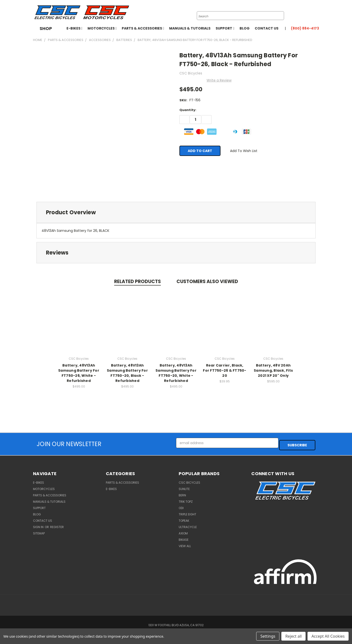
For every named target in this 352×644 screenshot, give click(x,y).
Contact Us (267, 28)
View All (185, 544)
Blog (245, 28)
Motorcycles (102, 28)
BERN (182, 493)
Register (57, 525)
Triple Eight (187, 512)
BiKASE (184, 537)
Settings (268, 636)
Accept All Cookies (328, 636)
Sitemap (39, 531)
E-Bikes (74, 28)
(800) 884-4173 (305, 28)
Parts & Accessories (143, 28)
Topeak (184, 518)
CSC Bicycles (189, 480)
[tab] (176, 212)
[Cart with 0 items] (318, 12)
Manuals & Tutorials (190, 28)
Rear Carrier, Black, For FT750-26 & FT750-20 (225, 370)
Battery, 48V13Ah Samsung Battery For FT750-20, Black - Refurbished (127, 373)
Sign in (39, 525)
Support (225, 28)
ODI (181, 506)
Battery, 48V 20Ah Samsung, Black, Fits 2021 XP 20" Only (273, 370)
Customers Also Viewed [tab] (207, 281)
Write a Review (219, 80)
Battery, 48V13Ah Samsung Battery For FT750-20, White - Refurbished (176, 373)
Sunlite (184, 487)
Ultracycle (188, 525)
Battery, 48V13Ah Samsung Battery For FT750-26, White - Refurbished (79, 373)
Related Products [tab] (137, 281)
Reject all (293, 636)
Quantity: (188, 110)
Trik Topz (186, 499)
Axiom (183, 531)
